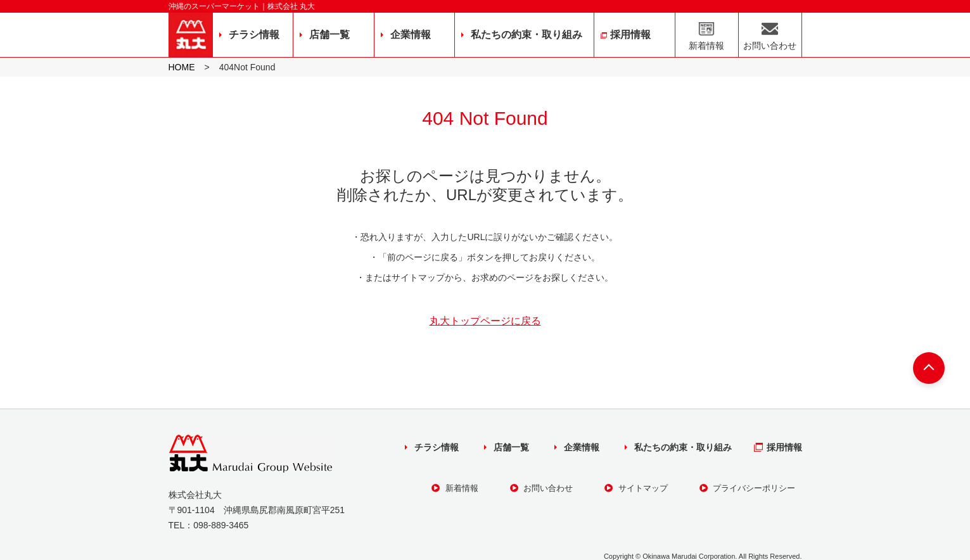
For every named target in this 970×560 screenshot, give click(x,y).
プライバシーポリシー (748, 488)
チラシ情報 (254, 35)
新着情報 (706, 46)
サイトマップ (636, 488)
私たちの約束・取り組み (526, 35)
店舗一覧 (329, 35)
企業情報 (411, 35)
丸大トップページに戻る (485, 321)
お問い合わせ (770, 46)
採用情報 (630, 35)
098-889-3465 (221, 525)
